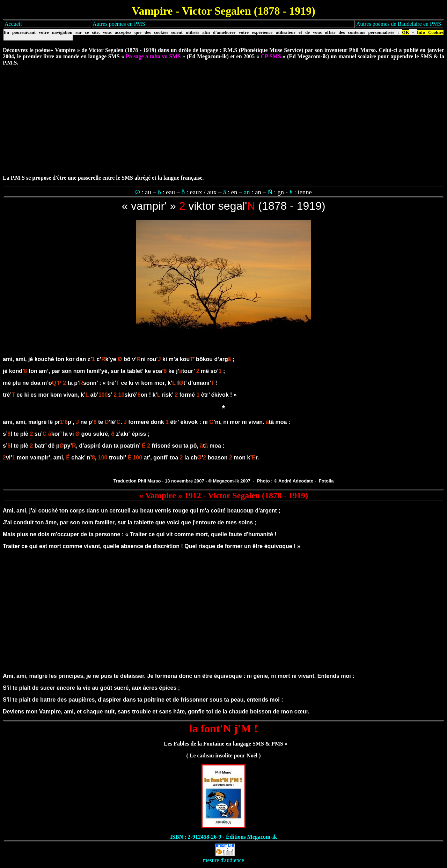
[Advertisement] (223, 120)
